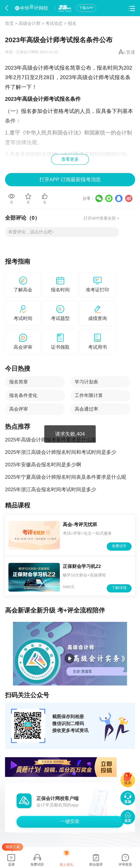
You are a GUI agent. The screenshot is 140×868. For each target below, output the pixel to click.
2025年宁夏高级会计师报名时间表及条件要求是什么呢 (66, 477)
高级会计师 (30, 23)
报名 (72, 23)
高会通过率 (86, 409)
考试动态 (54, 23)
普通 (131, 52)
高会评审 (19, 409)
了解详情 (119, 588)
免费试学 (119, 546)
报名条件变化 (23, 395)
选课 (11, 864)
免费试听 (37, 864)
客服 (128, 802)
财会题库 (96, 864)
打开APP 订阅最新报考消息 (70, 180)
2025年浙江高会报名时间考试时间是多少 (51, 489)
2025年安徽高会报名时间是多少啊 (43, 465)
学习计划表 (86, 382)
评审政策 (125, 864)
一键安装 (70, 821)
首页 (9, 23)
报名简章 (19, 382)
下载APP (86, 8)
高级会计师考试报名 (46, 68)
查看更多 (70, 159)
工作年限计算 (89, 395)
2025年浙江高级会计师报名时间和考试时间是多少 (61, 452)
